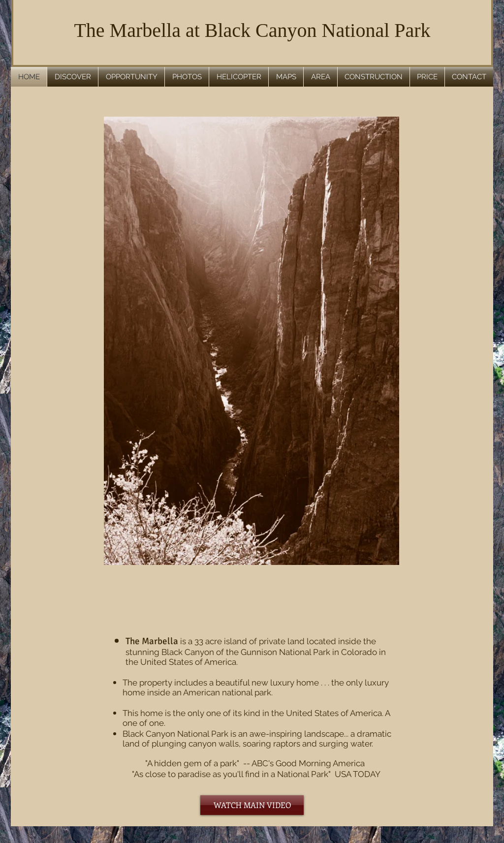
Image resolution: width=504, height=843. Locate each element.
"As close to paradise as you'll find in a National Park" (227, 774)
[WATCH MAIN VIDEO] (252, 805)
